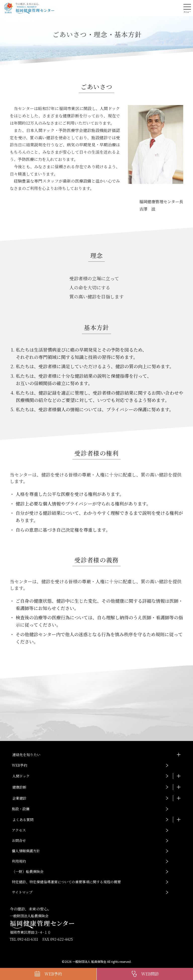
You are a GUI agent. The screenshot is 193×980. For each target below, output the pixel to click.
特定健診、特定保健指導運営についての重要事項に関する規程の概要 (66, 882)
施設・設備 (21, 809)
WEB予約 (19, 765)
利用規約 (19, 861)
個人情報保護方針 (26, 851)
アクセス (19, 830)
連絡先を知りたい (26, 755)
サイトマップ (22, 892)
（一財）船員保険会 (28, 871)
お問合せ (19, 840)
